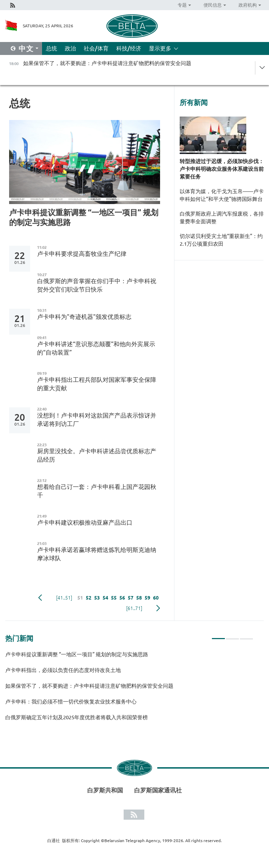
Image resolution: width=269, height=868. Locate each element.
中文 (26, 48)
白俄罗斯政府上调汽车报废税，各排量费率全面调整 (222, 218)
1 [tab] (218, 636)
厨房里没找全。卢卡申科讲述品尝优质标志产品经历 (97, 455)
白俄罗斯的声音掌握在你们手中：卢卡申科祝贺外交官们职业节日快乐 (97, 285)
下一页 (158, 608)
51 (80, 598)
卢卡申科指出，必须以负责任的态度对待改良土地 (63, 670)
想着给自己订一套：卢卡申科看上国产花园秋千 (97, 491)
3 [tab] (246, 636)
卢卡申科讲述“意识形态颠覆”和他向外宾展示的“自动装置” (96, 348)
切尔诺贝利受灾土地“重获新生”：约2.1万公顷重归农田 (221, 240)
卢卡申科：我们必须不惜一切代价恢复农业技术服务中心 (71, 702)
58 (139, 598)
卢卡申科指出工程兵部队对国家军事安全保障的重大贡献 (97, 384)
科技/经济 (129, 48)
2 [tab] (232, 636)
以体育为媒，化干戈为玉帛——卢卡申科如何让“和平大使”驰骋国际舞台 (222, 195)
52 (89, 598)
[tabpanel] (129, 689)
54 (105, 598)
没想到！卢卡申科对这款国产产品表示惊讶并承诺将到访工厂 (97, 419)
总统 (51, 48)
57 (131, 598)
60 (156, 598)
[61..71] (134, 608)
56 (122, 598)
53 (97, 598)
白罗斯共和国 (105, 790)
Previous (40, 598)
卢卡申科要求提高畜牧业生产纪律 (82, 254)
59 (147, 598)
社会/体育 (96, 48)
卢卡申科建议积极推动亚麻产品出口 (85, 522)
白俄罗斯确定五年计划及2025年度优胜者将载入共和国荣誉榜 (77, 717)
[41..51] (64, 598)
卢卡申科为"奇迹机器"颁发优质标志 (84, 317)
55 (114, 598)
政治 (70, 48)
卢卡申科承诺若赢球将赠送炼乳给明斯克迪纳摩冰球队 (97, 554)
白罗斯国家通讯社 (158, 790)
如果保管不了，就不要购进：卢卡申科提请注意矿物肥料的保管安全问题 (89, 686)
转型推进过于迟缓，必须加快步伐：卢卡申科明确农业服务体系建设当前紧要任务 (222, 169)
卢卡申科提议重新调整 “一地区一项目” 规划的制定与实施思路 (84, 217)
